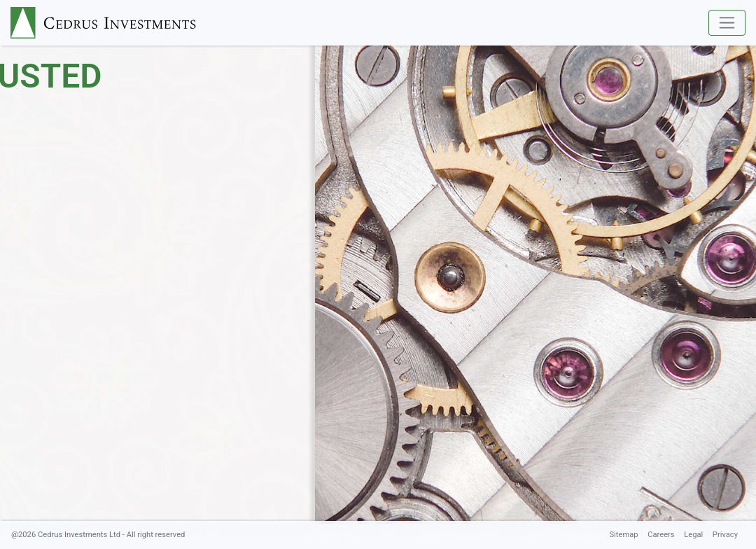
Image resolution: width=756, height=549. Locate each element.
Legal (693, 535)
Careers (661, 535)
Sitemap (623, 535)
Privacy (725, 535)
